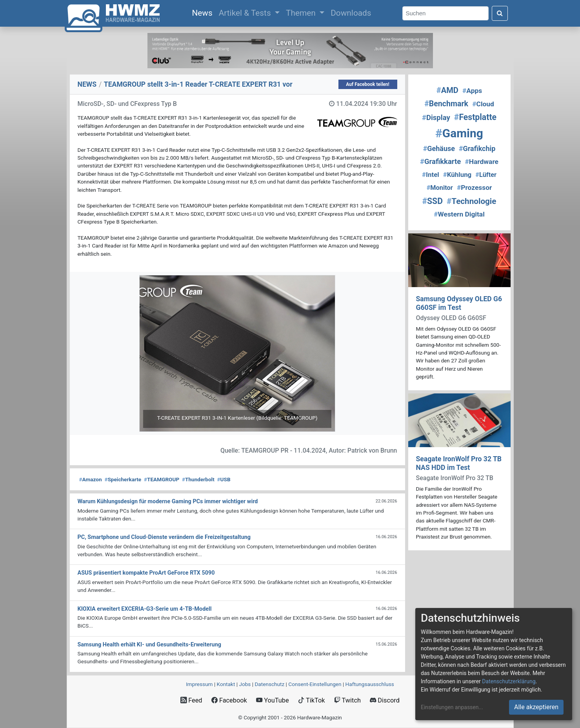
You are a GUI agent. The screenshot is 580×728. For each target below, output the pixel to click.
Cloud (483, 104)
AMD (447, 90)
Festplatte (475, 117)
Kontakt (226, 684)
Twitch (347, 700)
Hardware (482, 162)
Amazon (91, 479)
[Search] (445, 14)
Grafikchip (477, 148)
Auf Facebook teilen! (368, 84)
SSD (433, 201)
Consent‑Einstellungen (315, 684)
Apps (472, 91)
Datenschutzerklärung (509, 681)
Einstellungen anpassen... (452, 707)
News (204, 12)
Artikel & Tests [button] (246, 13)
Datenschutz (269, 684)
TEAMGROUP (162, 479)
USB (224, 479)
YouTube (272, 700)
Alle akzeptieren (536, 707)
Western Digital (459, 214)
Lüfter (486, 175)
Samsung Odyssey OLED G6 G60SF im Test (459, 303)
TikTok (312, 700)
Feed (191, 700)
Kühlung (457, 175)
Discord (385, 700)
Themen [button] (302, 13)
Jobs (245, 684)
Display (436, 118)
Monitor (440, 188)
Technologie (471, 201)
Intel (431, 175)
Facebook (229, 700)
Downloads (351, 13)
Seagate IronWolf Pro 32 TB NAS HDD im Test (459, 463)
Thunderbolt (198, 479)
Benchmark (446, 104)
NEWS (87, 84)
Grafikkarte (440, 162)
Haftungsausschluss (370, 684)
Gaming (459, 133)
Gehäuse (439, 148)
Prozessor (474, 187)
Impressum (199, 684)
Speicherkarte (123, 479)
